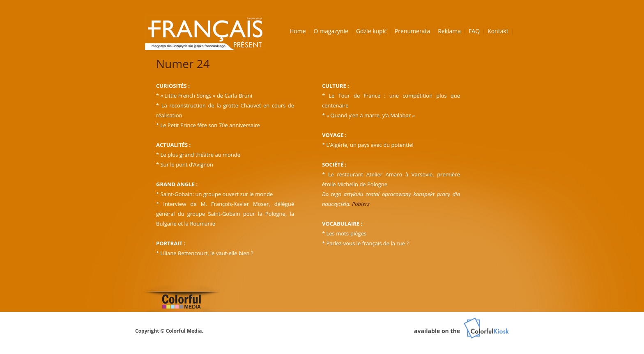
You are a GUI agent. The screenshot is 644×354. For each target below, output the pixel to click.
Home (298, 31)
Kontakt (498, 31)
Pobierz (361, 204)
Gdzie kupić (371, 31)
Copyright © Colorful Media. (169, 331)
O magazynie (331, 31)
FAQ (474, 31)
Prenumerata (412, 31)
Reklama (449, 31)
